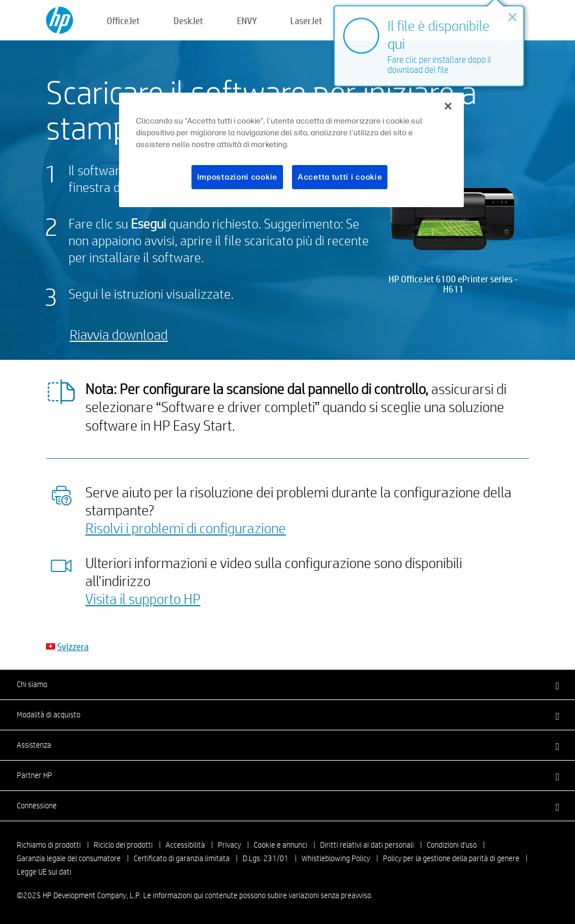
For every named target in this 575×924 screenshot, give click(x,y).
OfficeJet (123, 20)
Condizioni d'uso (452, 845)
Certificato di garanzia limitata (182, 858)
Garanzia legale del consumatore (69, 858)
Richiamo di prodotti (49, 845)
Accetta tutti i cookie (340, 177)
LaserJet (306, 20)
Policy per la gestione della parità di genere (451, 858)
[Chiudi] (448, 106)
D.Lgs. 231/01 (266, 858)
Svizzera (73, 646)
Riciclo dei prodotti (123, 845)
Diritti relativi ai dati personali (367, 845)
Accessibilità (185, 845)
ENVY (247, 20)
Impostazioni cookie (237, 177)
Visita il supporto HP (143, 598)
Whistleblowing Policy (336, 858)
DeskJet (188, 20)
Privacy (229, 845)
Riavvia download (119, 334)
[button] (287, 684)
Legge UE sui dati (44, 872)
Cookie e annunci (280, 845)
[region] (291, 150)
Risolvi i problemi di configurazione (186, 528)
